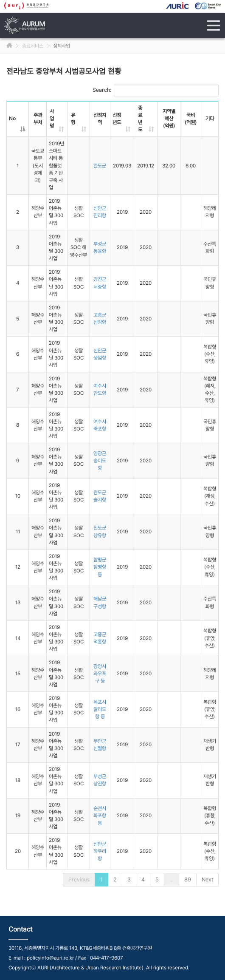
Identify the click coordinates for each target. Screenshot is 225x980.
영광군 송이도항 (100, 461)
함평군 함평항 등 (100, 567)
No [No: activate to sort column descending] (12, 119)
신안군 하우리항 (100, 851)
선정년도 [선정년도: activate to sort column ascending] (117, 119)
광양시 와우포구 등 (100, 674)
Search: (156, 91)
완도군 (100, 166)
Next (207, 879)
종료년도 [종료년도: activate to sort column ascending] (140, 119)
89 (188, 879)
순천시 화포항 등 (100, 816)
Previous (79, 879)
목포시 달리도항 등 (100, 709)
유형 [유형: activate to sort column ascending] (73, 119)
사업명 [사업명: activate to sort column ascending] (52, 119)
